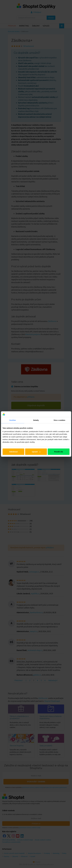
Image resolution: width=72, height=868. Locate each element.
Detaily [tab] (36, 420)
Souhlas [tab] (13, 420)
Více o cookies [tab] (59, 420)
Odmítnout (13, 452)
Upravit (36, 452)
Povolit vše (59, 452)
